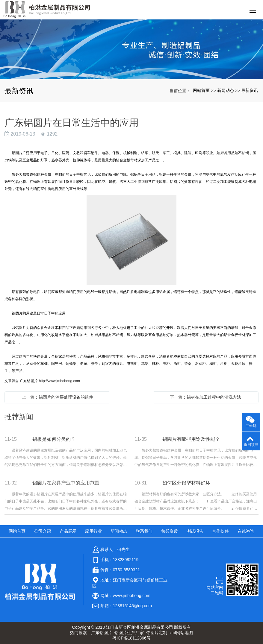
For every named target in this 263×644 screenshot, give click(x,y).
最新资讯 (250, 90)
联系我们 (144, 531)
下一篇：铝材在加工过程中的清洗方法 (205, 397)
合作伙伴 (220, 531)
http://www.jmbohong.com (59, 381)
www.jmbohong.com (132, 596)
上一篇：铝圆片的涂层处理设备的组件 (58, 397)
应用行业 (93, 531)
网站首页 (201, 90)
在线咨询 (246, 531)
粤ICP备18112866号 (131, 638)
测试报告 (195, 531)
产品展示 (68, 531)
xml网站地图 (181, 633)
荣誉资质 (170, 531)
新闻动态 (226, 90)
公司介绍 (43, 531)
